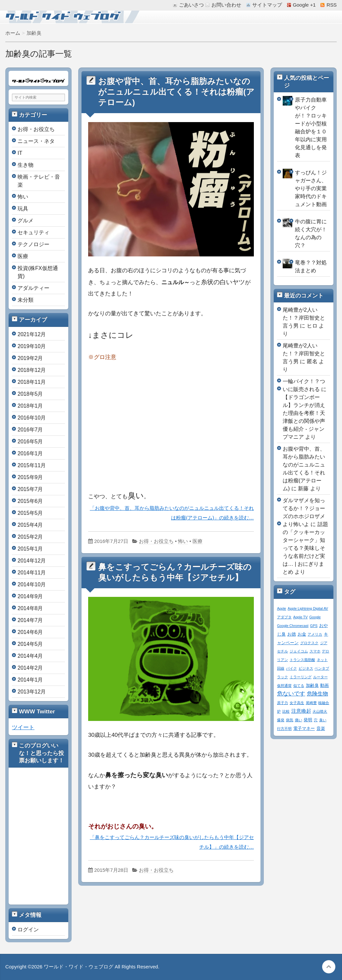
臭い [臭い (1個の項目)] (323, 720)
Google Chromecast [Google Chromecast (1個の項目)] (293, 626)
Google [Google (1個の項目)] (315, 617)
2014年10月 (32, 584)
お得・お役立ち (156, 541)
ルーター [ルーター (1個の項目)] (320, 677)
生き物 (26, 165)
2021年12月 (32, 334)
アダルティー (33, 288)
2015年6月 (30, 501)
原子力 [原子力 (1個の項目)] (283, 703)
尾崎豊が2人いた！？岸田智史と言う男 (304, 318)
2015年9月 (30, 477)
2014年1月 (30, 680)
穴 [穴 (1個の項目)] (316, 720)
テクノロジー (33, 244)
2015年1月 (30, 549)
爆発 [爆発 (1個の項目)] (281, 720)
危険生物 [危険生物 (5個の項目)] (317, 694)
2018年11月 (32, 382)
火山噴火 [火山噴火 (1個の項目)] (320, 711)
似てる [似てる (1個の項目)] (299, 686)
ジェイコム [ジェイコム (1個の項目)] (299, 651)
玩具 (23, 209)
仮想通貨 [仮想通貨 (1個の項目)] (284, 686)
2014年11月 (32, 573)
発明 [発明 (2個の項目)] (308, 720)
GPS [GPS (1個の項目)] (314, 626)
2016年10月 (32, 418)
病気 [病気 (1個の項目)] (290, 720)
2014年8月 (30, 608)
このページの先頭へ (329, 967)
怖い (183, 541)
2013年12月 (32, 692)
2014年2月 (30, 668)
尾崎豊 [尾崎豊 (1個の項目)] (311, 703)
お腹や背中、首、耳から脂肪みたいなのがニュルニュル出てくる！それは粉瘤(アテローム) (176, 92)
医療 (198, 541)
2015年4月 (30, 525)
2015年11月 (32, 465)
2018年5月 (30, 394)
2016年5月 (30, 442)
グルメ (26, 221)
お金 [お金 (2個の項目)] (302, 634)
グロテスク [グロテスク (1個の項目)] (309, 643)
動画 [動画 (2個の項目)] (324, 686)
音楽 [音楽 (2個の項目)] (321, 729)
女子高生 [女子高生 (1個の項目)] (297, 703)
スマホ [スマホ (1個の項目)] (315, 651)
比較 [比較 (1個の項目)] (286, 711)
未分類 (26, 300)
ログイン (28, 930)
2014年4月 (30, 656)
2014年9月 (30, 596)
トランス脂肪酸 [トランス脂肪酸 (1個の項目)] (302, 660)
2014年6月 (30, 632)
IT (20, 153)
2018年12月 (32, 370)
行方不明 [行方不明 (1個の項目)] (284, 729)
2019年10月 (32, 346)
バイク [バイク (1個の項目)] (291, 668)
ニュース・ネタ (36, 141)
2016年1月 (30, 453)
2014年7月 (30, 620)
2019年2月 (30, 358)
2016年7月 (30, 430)
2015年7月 (30, 489)
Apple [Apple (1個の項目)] (282, 608)
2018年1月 (30, 406)
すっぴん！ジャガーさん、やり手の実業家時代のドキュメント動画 (311, 188)
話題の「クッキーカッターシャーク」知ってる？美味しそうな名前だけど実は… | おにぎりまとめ (305, 548)
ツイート (23, 727)
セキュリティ (33, 232)
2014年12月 (32, 561)
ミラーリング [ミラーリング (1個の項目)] (301, 677)
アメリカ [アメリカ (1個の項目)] (315, 634)
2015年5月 (30, 513)
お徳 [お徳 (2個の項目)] (292, 634)
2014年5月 (30, 644)
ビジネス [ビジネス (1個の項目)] (306, 668)
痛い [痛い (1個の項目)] (299, 720)
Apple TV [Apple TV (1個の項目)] (301, 617)
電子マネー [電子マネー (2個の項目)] (304, 729)
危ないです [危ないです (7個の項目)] (291, 693)
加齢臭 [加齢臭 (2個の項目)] (312, 686)
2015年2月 (30, 537)
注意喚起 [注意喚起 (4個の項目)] (301, 711)
